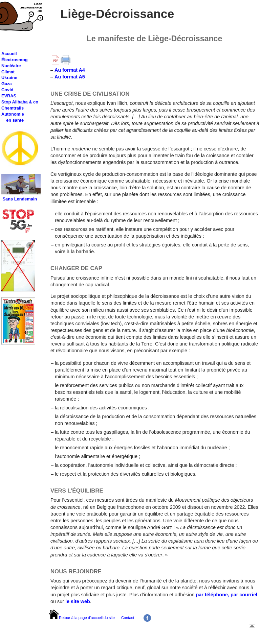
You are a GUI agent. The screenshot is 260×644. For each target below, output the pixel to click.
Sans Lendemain (20, 199)
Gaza (7, 84)
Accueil (9, 54)
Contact (128, 618)
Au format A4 (70, 70)
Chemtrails (13, 108)
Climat (8, 72)
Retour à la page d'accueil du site (87, 618)
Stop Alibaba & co (20, 102)
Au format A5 (70, 77)
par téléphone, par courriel (227, 595)
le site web (77, 601)
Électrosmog (15, 60)
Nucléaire (11, 66)
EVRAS (9, 96)
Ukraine (9, 78)
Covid (7, 90)
